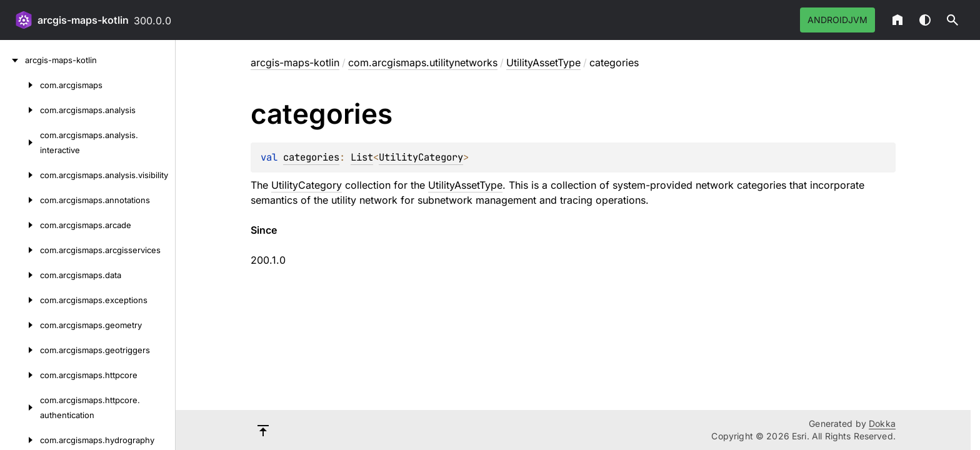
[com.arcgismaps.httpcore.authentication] (20, 407)
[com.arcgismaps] (20, 85)
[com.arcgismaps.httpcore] (20, 375)
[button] (952, 20)
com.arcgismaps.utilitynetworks (423, 62)
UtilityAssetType (543, 62)
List (362, 157)
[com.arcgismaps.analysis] (20, 110)
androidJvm (837, 20)
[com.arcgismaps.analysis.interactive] (20, 142)
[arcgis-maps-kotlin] (12, 60)
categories (311, 157)
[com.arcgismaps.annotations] (20, 200)
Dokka (882, 423)
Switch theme (925, 20)
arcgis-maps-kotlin (83, 20)
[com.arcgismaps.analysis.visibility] (20, 175)
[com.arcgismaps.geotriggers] (20, 350)
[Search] (952, 20)
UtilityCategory (421, 157)
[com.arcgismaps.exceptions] (20, 300)
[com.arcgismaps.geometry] (20, 325)
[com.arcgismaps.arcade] (20, 225)
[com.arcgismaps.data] (20, 275)
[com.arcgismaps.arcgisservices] (20, 250)
